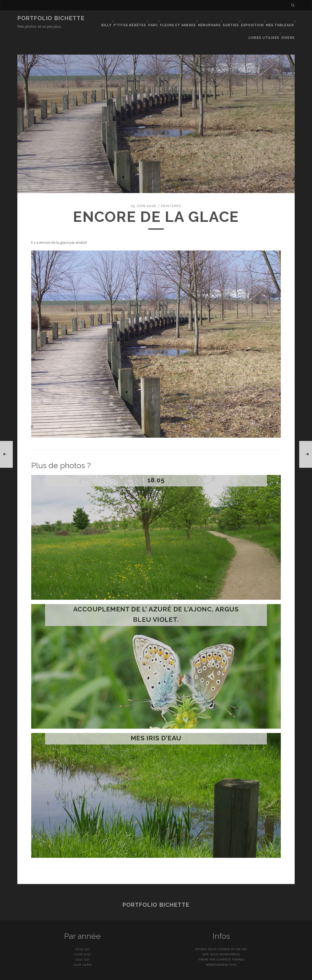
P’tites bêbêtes (130, 18)
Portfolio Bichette (51, 18)
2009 (79, 931)
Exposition (253, 18)
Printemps (171, 188)
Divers (289, 24)
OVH (233, 947)
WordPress (230, 937)
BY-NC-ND (239, 931)
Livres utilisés (265, 24)
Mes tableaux (280, 18)
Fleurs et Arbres (178, 18)
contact (148, 975)
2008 (78, 937)
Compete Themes (230, 942)
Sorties (231, 18)
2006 (77, 947)
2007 (79, 942)
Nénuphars (209, 18)
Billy (107, 18)
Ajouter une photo (178, 975)
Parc (153, 18)
